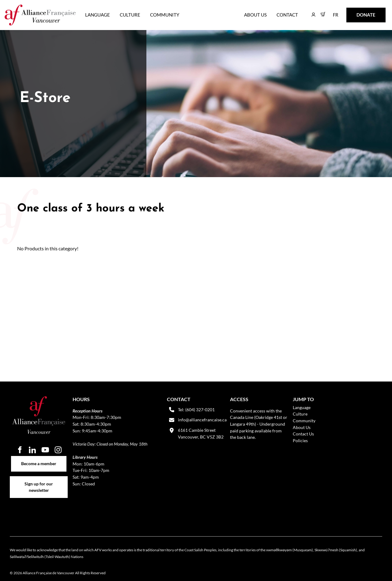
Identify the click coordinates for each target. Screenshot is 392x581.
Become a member (39, 459)
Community (165, 15)
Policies (300, 440)
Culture (130, 15)
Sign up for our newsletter (39, 480)
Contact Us (303, 434)
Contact (287, 15)
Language (98, 15)
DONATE (356, 12)
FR (331, 12)
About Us (255, 15)
